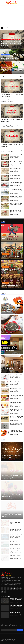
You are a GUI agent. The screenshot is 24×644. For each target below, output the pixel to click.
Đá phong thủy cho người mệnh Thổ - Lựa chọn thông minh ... (16, 404)
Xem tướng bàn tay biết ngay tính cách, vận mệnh (16, 613)
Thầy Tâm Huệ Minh (5, 47)
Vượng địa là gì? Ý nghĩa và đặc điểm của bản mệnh (16, 155)
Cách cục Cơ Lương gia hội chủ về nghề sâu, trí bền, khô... (16, 163)
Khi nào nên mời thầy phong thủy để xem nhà (12, 330)
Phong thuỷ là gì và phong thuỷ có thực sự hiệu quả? (16, 389)
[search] (22, 2)
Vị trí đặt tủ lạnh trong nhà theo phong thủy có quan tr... (10, 350)
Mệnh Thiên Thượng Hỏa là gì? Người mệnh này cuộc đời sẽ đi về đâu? (11, 28)
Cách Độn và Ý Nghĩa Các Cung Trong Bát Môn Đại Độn (16, 556)
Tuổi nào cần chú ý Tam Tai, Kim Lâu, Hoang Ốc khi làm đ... (12, 310)
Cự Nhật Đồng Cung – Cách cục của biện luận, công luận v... (16, 191)
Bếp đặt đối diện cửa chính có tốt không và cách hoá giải (11, 369)
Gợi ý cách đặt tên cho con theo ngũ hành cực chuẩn (18, 71)
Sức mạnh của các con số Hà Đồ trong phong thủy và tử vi (16, 424)
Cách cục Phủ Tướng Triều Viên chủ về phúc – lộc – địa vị (16, 169)
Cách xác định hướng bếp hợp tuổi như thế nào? (17, 375)
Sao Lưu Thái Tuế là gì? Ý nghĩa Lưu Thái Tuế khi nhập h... (12, 95)
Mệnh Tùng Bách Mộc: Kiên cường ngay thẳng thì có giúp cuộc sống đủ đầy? (11, 57)
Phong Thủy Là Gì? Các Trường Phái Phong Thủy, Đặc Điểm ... (17, 432)
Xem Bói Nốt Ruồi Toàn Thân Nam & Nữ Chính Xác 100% (16, 529)
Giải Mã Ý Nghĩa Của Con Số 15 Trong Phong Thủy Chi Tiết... (16, 411)
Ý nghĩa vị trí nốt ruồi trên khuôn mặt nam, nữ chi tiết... (17, 606)
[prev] (20, 28)
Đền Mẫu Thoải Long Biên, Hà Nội (11, 256)
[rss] (5, 592)
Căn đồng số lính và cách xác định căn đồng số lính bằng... (16, 599)
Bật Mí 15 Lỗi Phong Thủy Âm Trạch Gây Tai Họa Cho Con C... (16, 418)
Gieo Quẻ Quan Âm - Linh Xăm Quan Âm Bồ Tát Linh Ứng (12, 476)
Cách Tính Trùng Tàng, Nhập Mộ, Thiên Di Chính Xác (16, 536)
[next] (22, 28)
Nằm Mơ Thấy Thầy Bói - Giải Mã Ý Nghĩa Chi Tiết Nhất (6, 71)
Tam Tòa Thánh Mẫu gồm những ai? (11, 285)
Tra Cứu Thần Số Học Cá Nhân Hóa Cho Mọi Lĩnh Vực (11, 457)
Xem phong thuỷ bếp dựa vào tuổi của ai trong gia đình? (16, 382)
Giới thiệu (13, 641)
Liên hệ (2, 639)
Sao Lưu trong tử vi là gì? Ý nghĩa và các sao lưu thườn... (12, 120)
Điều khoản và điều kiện (10, 639)
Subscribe (20, 630)
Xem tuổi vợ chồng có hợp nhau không (16, 542)
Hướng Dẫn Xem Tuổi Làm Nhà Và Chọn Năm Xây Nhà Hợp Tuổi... (17, 550)
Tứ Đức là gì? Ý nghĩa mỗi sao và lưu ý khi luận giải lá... (12, 145)
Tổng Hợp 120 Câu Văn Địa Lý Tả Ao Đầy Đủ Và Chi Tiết (16, 396)
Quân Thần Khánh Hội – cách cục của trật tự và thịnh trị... (16, 204)
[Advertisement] (12, 13)
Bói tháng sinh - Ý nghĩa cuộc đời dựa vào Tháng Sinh (12, 515)
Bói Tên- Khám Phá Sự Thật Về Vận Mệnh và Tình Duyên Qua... (17, 522)
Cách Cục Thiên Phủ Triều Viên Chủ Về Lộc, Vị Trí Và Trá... (16, 212)
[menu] (2, 2)
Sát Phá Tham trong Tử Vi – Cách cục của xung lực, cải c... (17, 176)
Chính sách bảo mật (5, 641)
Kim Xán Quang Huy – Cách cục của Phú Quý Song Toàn (16, 183)
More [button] (21, 76)
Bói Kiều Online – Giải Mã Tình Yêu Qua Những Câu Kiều (11, 496)
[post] (12, 39)
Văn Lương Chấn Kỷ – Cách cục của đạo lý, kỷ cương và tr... (16, 198)
